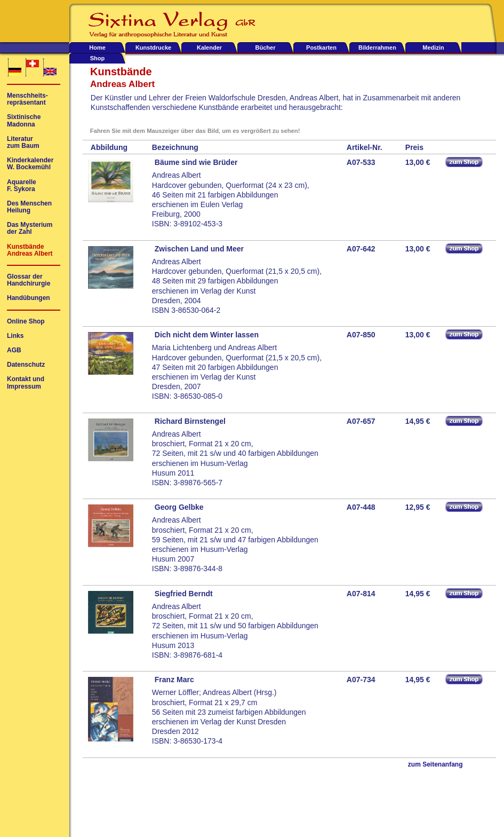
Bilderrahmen (377, 48)
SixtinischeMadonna (24, 121)
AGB (14, 350)
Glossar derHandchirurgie (29, 280)
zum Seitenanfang (435, 765)
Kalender (209, 48)
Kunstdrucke (153, 48)
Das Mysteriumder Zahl (30, 228)
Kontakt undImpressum (26, 383)
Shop (98, 58)
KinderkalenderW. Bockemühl (30, 164)
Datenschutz (26, 365)
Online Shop (26, 322)
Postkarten (321, 48)
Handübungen (29, 298)
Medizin (433, 48)
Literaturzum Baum (23, 143)
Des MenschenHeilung (29, 207)
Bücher (266, 48)
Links (15, 336)
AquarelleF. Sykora (22, 186)
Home (97, 48)
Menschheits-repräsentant (27, 99)
